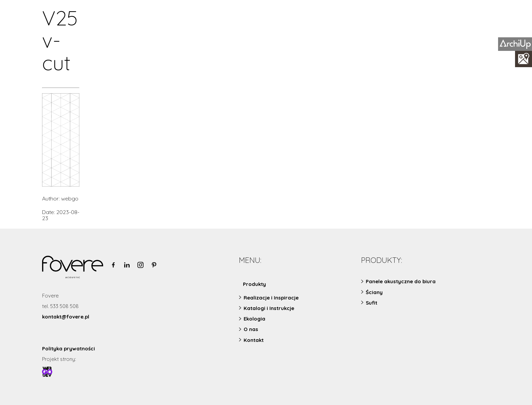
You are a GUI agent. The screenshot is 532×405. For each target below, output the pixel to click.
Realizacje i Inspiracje (271, 298)
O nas (251, 329)
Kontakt (254, 340)
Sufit (372, 303)
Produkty (254, 284)
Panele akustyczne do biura (401, 281)
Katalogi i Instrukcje (269, 308)
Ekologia (254, 319)
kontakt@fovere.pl (66, 317)
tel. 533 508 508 (60, 306)
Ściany (374, 292)
